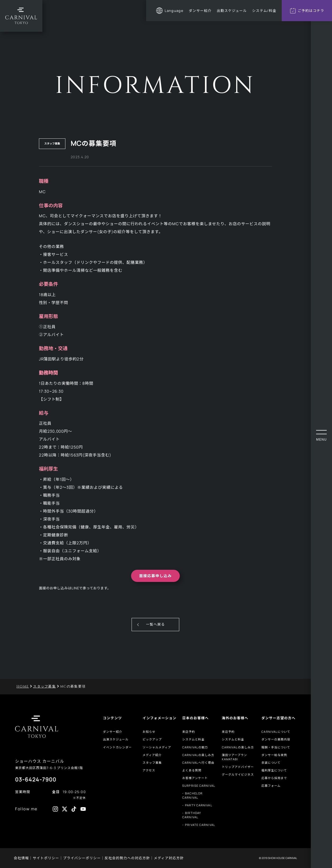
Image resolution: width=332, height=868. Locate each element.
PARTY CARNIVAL (199, 805)
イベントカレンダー (117, 747)
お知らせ (149, 732)
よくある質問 (192, 770)
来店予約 (189, 732)
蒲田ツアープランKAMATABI (234, 757)
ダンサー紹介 (113, 732)
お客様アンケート (195, 778)
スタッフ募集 (152, 763)
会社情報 (21, 858)
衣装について (271, 763)
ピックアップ (152, 739)
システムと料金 (193, 739)
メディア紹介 (152, 755)
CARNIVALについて (276, 732)
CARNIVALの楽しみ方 (198, 755)
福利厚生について (274, 770)
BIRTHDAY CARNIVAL (192, 815)
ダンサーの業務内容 (276, 739)
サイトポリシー (46, 858)
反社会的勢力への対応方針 (127, 858)
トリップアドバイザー (238, 767)
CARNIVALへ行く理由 (198, 763)
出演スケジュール (116, 739)
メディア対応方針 (169, 858)
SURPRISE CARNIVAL (199, 786)
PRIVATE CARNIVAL (200, 825)
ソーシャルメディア (157, 747)
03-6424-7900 (36, 779)
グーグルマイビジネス (238, 774)
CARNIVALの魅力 (195, 747)
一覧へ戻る (155, 624)
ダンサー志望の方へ (278, 718)
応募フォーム (271, 786)
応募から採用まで (274, 778)
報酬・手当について (276, 747)
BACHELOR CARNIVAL (192, 795)
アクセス (149, 770)
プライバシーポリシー (82, 858)
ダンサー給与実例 (274, 755)
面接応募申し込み (155, 576)
